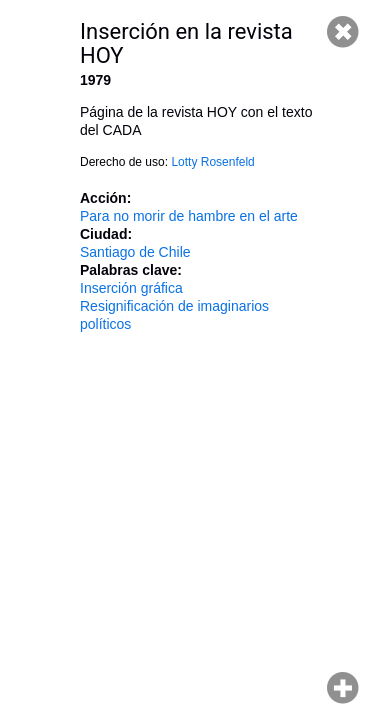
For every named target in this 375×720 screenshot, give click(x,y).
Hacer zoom (343, 688)
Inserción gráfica (131, 288)
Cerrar (343, 32)
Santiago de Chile (135, 252)
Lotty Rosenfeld (212, 162)
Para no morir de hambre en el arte (189, 216)
